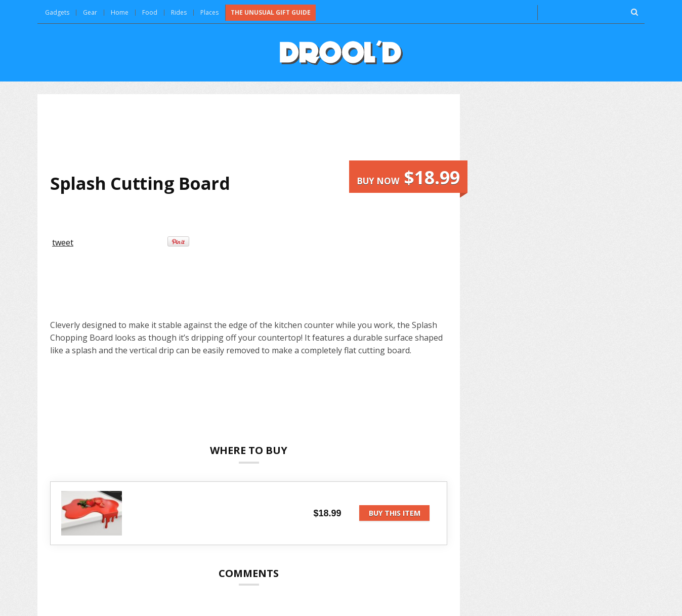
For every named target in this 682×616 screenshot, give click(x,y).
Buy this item (395, 513)
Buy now (408, 177)
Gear (90, 12)
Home (120, 12)
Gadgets (57, 12)
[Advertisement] (249, 134)
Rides (179, 12)
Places (209, 12)
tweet (63, 242)
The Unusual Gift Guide (271, 12)
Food (150, 12)
